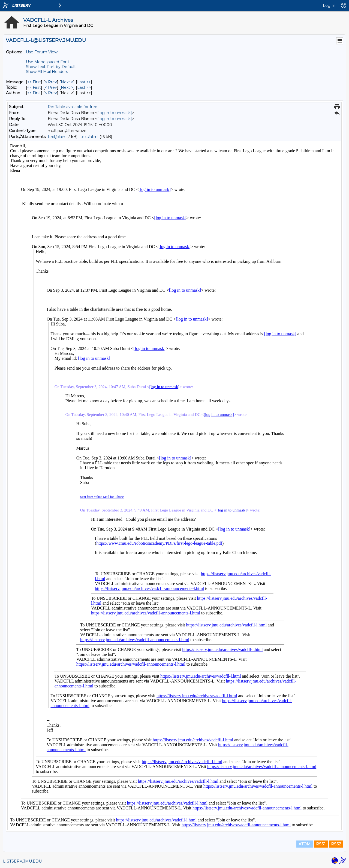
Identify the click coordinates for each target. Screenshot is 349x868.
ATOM (305, 844)
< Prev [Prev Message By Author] (51, 93)
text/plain (56, 137)
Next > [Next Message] (67, 82)
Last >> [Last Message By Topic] (84, 87)
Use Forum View (42, 52)
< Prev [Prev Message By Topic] (51, 87)
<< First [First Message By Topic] (34, 87)
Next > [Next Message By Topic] (67, 87)
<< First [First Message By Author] (34, 93)
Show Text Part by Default (51, 67)
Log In (329, 5)
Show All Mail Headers (47, 72)
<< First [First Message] (34, 82)
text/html (89, 137)
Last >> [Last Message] (84, 82)
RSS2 (336, 844)
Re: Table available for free (73, 107)
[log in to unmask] (115, 113)
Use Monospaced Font (48, 62)
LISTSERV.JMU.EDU (22, 861)
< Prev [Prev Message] (51, 82)
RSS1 (321, 844)
